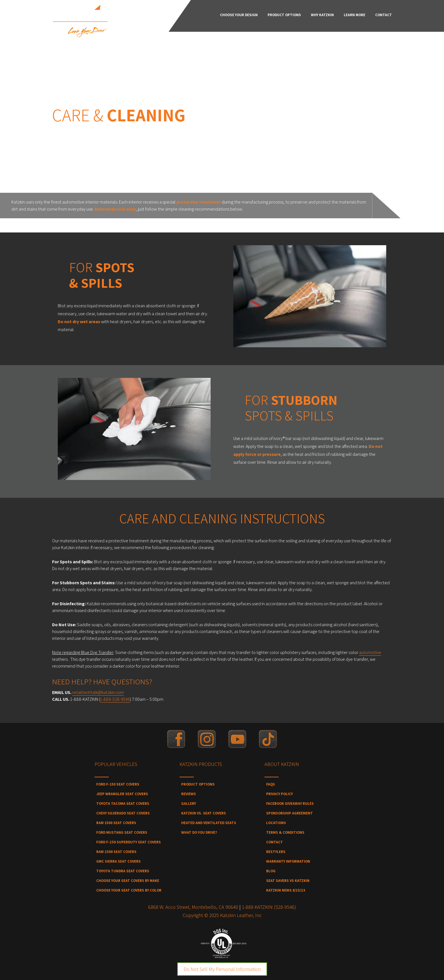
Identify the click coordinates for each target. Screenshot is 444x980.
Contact (275, 842)
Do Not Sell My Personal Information (222, 969)
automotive (370, 652)
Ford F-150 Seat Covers (118, 784)
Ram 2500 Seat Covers (116, 852)
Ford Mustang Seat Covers (122, 832)
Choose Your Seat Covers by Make (128, 881)
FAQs (271, 784)
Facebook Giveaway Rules (290, 804)
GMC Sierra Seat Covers (119, 861)
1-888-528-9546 (115, 699)
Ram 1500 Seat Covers (116, 823)
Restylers (276, 852)
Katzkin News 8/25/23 (286, 890)
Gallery (189, 804)
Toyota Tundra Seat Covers (123, 871)
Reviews (189, 794)
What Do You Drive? (199, 832)
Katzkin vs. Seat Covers (204, 813)
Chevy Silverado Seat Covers (123, 813)
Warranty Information (288, 861)
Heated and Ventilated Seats (209, 823)
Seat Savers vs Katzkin (288, 881)
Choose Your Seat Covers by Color (129, 890)
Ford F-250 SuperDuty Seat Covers (129, 842)
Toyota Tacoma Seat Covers (123, 804)
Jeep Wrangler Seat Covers (122, 794)
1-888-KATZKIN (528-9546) (269, 907)
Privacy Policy (279, 794)
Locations (276, 823)
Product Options (198, 784)
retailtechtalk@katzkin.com (98, 692)
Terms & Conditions (285, 832)
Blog (271, 871)
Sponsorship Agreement (290, 813)
